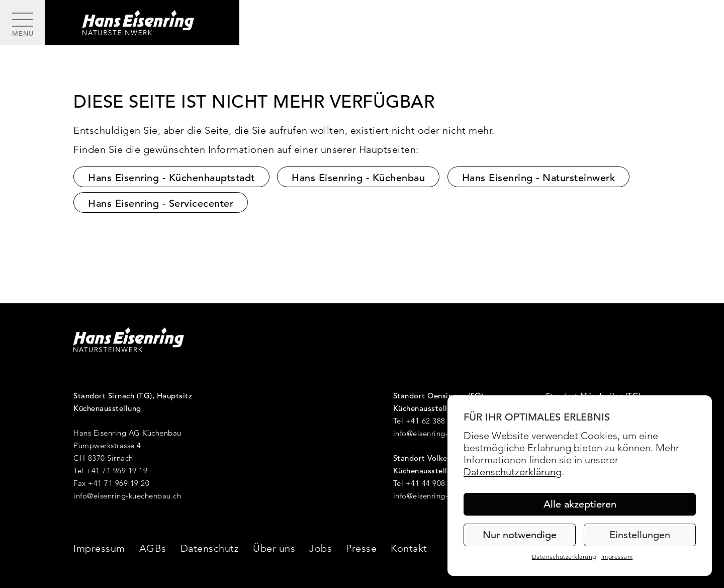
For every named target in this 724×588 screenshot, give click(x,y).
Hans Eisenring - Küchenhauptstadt (171, 178)
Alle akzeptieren (580, 504)
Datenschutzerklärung (513, 472)
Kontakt (409, 548)
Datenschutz (210, 548)
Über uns (274, 548)
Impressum (617, 557)
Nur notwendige (520, 535)
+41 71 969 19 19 (117, 471)
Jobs (321, 548)
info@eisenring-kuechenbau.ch (127, 496)
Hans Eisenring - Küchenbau (358, 178)
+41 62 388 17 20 (436, 421)
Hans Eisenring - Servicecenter (161, 203)
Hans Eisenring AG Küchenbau (127, 433)
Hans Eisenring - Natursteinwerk (539, 178)
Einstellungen (640, 535)
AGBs (153, 548)
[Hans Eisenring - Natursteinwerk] (142, 23)
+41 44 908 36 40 (436, 483)
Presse (361, 548)
